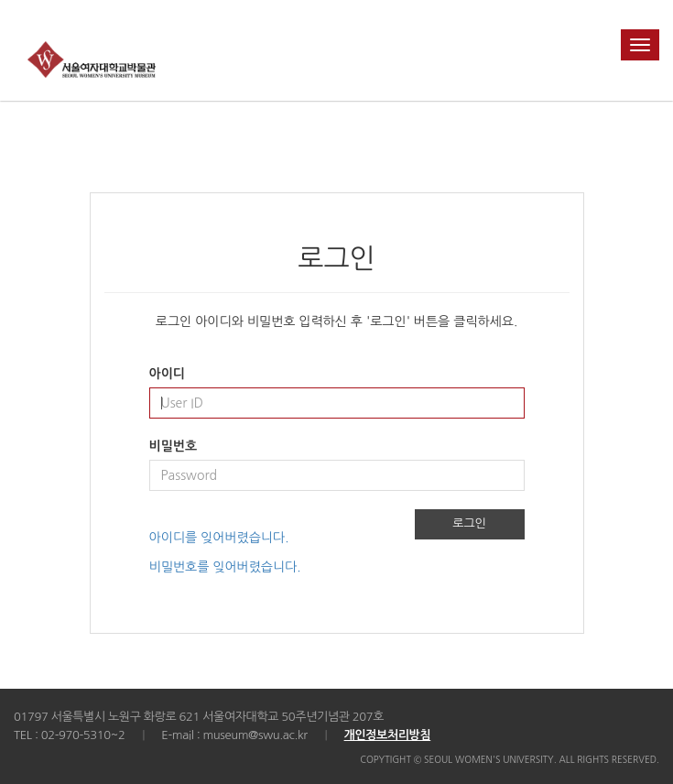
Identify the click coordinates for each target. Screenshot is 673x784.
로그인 (469, 523)
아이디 (167, 374)
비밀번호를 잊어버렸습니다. (225, 567)
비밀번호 (174, 446)
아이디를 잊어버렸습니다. (219, 538)
